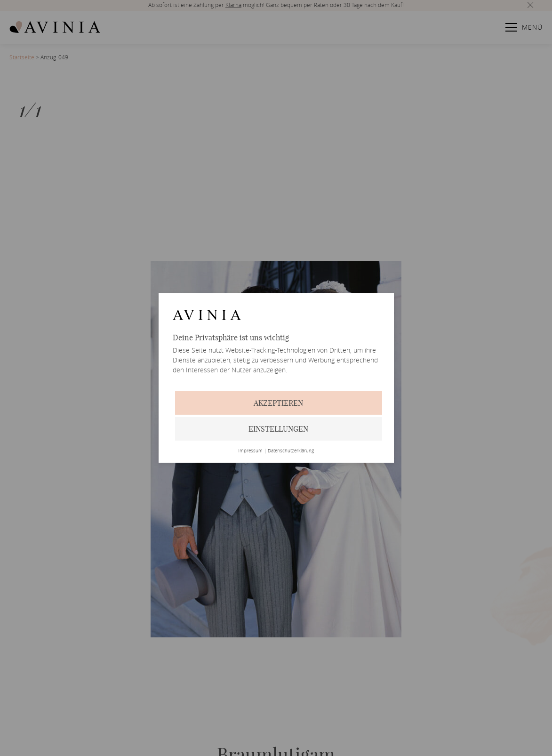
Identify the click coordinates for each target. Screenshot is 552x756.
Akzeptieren (278, 403)
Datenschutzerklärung (291, 451)
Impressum (250, 451)
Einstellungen (278, 429)
